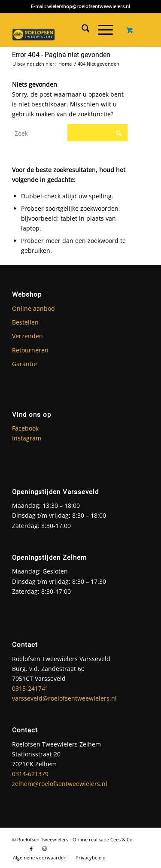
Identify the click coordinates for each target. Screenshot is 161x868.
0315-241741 (30, 688)
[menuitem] (81, 30)
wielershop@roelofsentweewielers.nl (89, 6)
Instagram (27, 438)
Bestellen (25, 322)
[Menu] (101, 30)
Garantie (24, 364)
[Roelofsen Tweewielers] (33, 32)
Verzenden (27, 336)
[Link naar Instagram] (44, 849)
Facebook (25, 428)
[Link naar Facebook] (31, 849)
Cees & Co (122, 839)
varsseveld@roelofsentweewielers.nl (64, 698)
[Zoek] (81, 30)
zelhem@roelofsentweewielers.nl (60, 784)
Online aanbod (33, 308)
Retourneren (30, 350)
